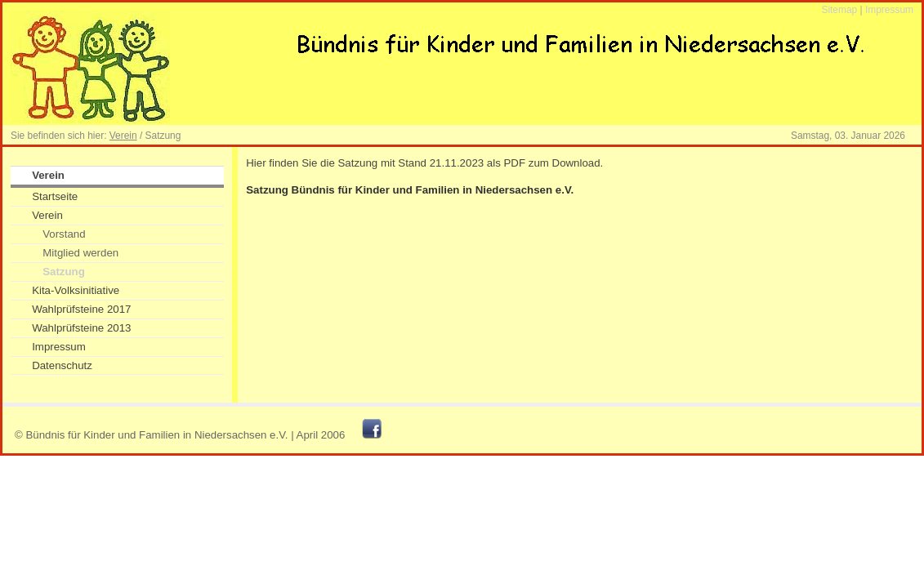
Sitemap (839, 10)
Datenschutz (62, 365)
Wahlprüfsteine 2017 (81, 309)
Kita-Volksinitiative (76, 290)
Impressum (889, 10)
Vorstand (64, 234)
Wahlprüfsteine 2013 (81, 328)
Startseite (55, 196)
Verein (123, 136)
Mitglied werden (80, 253)
